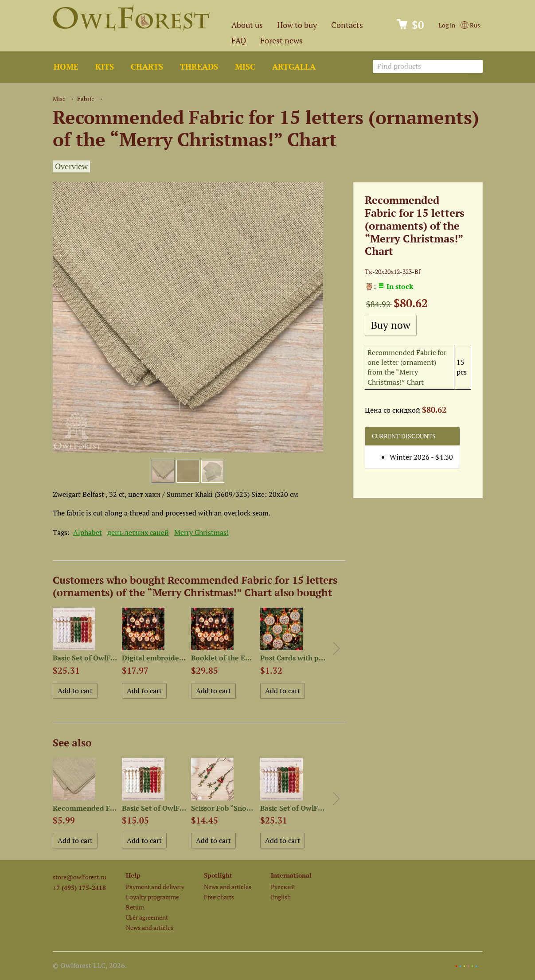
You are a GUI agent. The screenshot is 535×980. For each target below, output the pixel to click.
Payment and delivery (155, 887)
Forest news (281, 41)
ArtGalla (294, 67)
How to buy (297, 25)
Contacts (347, 25)
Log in (447, 25)
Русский (283, 887)
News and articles (150, 927)
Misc (245, 67)
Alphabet (88, 532)
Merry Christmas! (201, 532)
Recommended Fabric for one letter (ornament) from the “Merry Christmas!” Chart (407, 367)
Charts (147, 67)
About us (247, 25)
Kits (105, 67)
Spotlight (218, 875)
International (291, 875)
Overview (71, 166)
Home (66, 67)
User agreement (147, 917)
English (281, 897)
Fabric (86, 99)
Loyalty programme (152, 897)
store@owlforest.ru (80, 877)
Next (336, 648)
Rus (470, 25)
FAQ (239, 41)
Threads (199, 67)
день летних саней (138, 532)
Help (133, 875)
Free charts (219, 897)
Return (135, 907)
